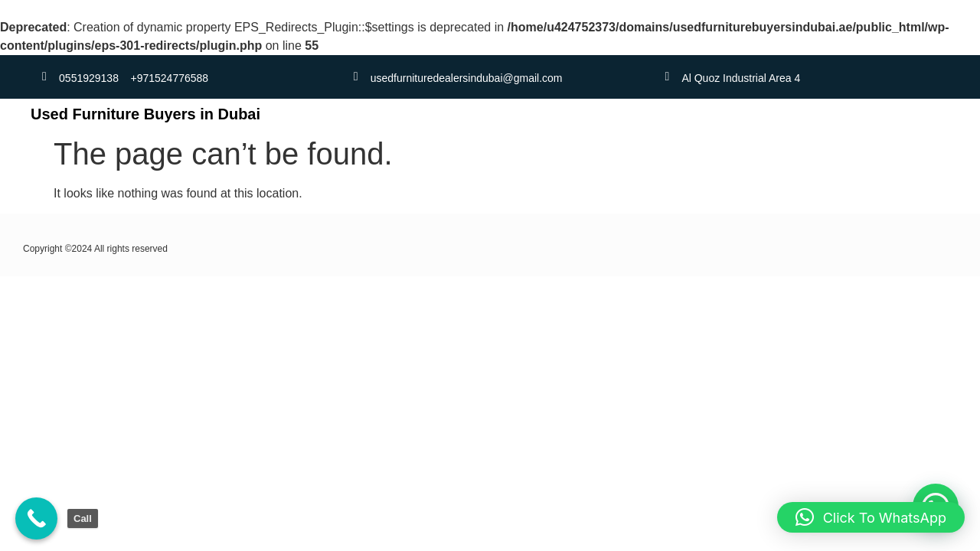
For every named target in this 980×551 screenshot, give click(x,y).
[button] (871, 517)
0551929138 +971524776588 (134, 78)
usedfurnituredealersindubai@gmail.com (467, 78)
